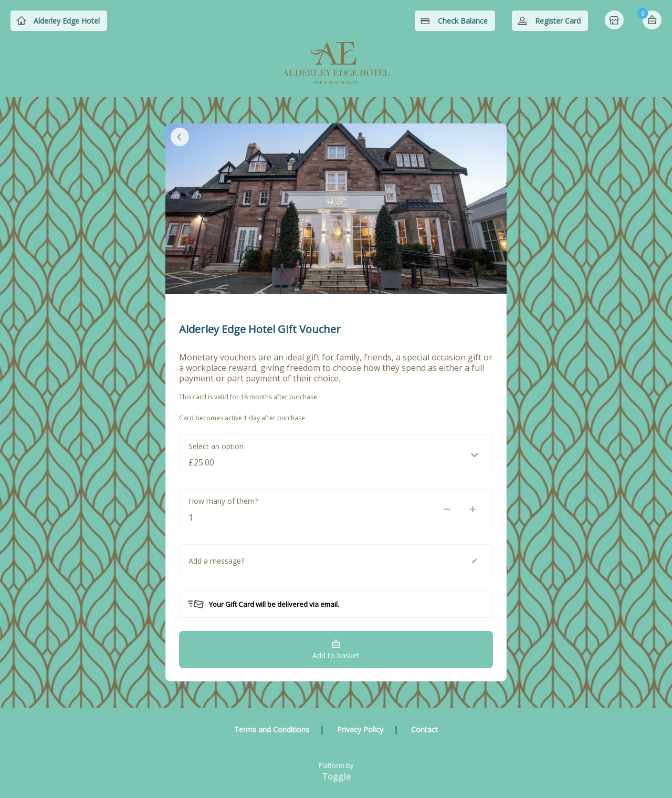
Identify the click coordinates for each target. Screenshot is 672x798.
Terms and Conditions (272, 729)
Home (615, 21)
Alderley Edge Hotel (67, 21)
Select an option (216, 446)
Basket (652, 20)
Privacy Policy (360, 729)
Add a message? (216, 561)
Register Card (558, 21)
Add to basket (336, 655)
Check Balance (463, 21)
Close (180, 137)
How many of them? (223, 501)
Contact (424, 729)
